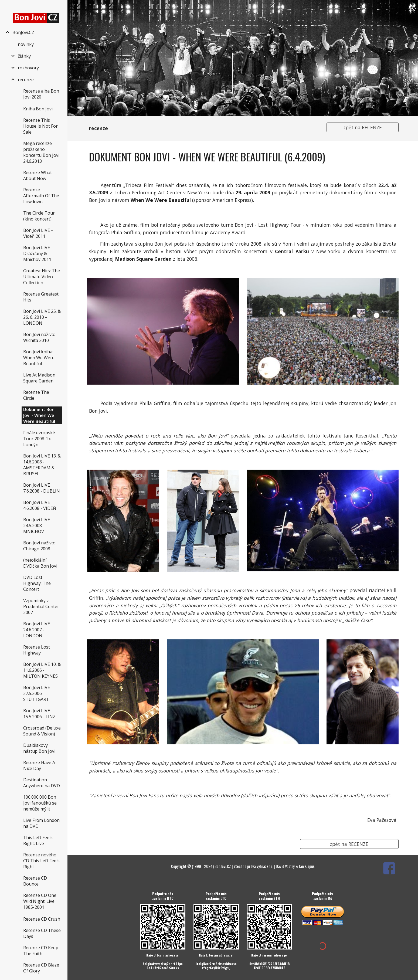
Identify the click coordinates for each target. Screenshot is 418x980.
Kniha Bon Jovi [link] (38, 109)
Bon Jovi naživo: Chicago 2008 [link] (39, 546)
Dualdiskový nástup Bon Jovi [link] (39, 748)
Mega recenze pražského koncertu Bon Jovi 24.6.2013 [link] (41, 152)
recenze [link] (26, 80)
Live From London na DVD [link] (41, 823)
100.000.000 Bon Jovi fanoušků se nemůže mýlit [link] (40, 803)
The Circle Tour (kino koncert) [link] (39, 216)
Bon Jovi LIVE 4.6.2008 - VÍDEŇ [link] (40, 505)
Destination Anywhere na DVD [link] (42, 783)
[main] (203, 128)
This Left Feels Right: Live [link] (38, 840)
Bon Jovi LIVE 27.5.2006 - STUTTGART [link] (37, 693)
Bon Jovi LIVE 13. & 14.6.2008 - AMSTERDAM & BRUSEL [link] (42, 465)
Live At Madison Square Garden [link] (39, 378)
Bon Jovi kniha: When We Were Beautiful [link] (39, 358)
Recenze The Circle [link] (36, 395)
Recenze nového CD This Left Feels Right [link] (41, 861)
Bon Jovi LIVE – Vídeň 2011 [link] (38, 233)
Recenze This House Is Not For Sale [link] (40, 126)
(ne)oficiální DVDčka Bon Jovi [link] (40, 563)
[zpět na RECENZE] (362, 128)
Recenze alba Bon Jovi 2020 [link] (41, 94)
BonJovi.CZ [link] (23, 32)
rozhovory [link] (28, 68)
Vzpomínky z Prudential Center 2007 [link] (41, 606)
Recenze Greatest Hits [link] (41, 297)
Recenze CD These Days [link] (42, 933)
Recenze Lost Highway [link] (37, 650)
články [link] (24, 56)
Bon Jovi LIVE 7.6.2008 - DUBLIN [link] (42, 488)
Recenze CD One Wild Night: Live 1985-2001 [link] (40, 901)
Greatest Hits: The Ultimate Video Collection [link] (42, 277)
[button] (412, 8)
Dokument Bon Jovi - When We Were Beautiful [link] (39, 415)
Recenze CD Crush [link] (42, 919)
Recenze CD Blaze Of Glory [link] (41, 968)
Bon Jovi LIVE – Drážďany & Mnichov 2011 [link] (38, 253)
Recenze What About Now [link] (38, 175)
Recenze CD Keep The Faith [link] (41, 951)
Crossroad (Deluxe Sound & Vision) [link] (42, 731)
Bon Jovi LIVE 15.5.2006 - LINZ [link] (39, 714)
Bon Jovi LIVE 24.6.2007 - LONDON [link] (37, 630)
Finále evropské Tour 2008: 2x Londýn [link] (39, 439)
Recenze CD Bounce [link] (35, 881)
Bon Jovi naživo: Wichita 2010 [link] (39, 337)
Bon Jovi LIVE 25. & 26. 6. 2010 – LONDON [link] (42, 317)
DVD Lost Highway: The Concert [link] (37, 583)
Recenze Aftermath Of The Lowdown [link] (41, 196)
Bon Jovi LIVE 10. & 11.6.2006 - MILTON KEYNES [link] (42, 670)
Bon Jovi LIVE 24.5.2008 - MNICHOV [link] (37, 525)
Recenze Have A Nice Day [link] (39, 765)
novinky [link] (26, 44)
